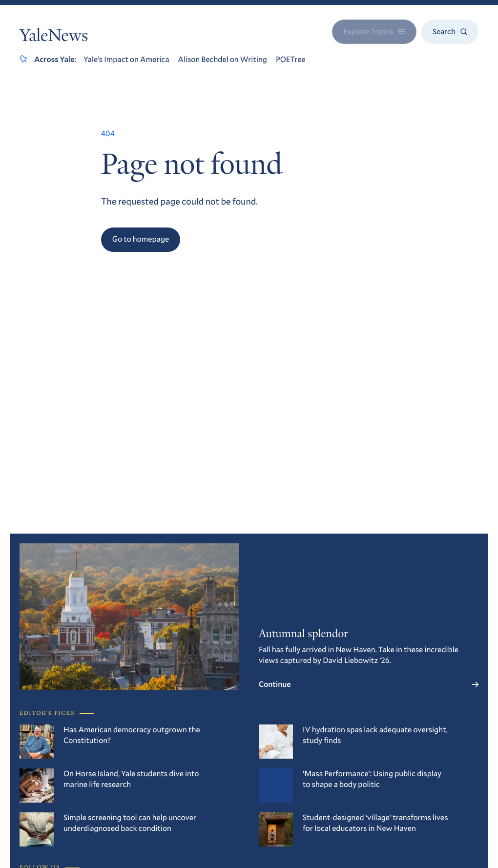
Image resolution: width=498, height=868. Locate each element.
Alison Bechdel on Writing (222, 59)
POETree (291, 59)
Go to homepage (141, 239)
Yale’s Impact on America (126, 59)
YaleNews (54, 38)
